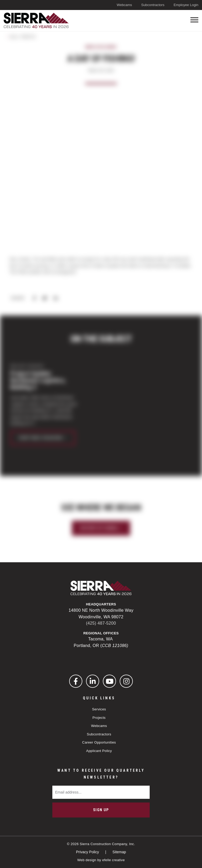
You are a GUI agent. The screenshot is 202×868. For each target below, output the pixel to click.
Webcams (124, 5)
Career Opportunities (99, 742)
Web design (87, 860)
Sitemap (119, 852)
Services (99, 709)
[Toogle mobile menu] (194, 20)
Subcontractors (153, 5)
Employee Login (186, 5)
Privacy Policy (88, 852)
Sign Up (101, 810)
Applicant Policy (99, 751)
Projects (99, 718)
